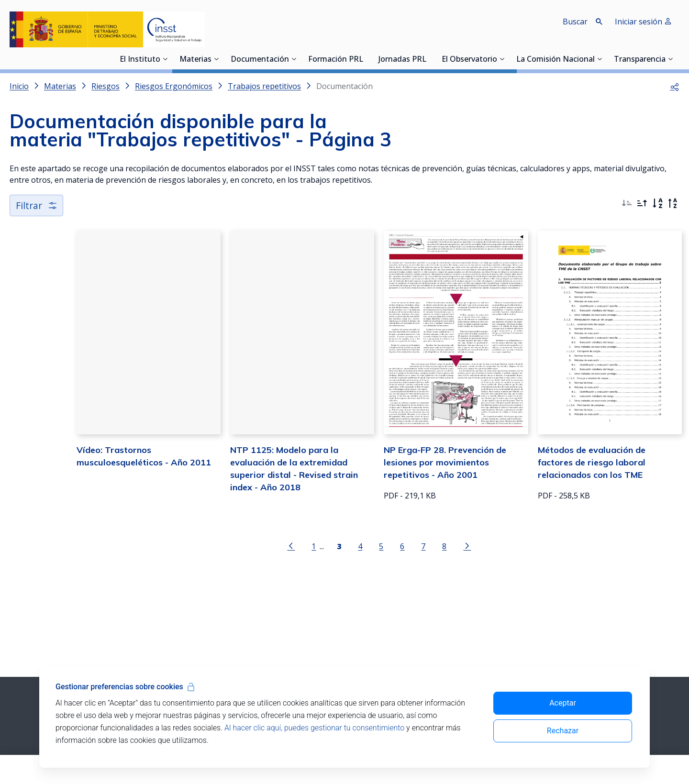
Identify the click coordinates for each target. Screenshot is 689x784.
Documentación (260, 60)
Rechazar (563, 731)
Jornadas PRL (402, 60)
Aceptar (563, 703)
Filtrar (37, 206)
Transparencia (640, 60)
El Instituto (140, 60)
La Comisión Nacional (556, 60)
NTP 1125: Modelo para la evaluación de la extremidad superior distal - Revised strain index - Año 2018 (256, 488)
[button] (675, 86)
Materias (195, 60)
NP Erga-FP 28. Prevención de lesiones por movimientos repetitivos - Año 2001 (428, 488)
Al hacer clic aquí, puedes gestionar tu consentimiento (314, 728)
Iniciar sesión (643, 22)
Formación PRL (336, 60)
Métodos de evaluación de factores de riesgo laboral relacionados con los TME (599, 488)
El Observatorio (469, 60)
